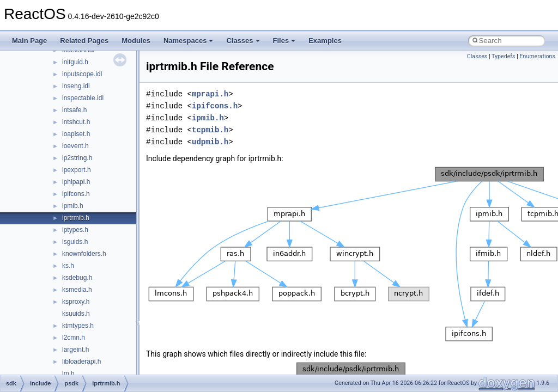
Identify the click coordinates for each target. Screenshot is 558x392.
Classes (243, 41)
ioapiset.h (76, 134)
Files (284, 41)
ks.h (68, 266)
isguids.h (75, 242)
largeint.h (75, 350)
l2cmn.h (74, 338)
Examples (325, 41)
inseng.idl (76, 86)
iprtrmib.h (76, 218)
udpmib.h (210, 142)
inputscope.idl (82, 74)
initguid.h (75, 62)
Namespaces (189, 41)
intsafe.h (74, 110)
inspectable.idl (83, 98)
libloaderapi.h (81, 362)
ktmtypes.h (78, 326)
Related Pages (84, 41)
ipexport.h (77, 170)
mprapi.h (210, 94)
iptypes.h (75, 230)
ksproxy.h (76, 302)
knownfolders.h (84, 254)
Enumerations (537, 56)
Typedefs (504, 56)
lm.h (68, 373)
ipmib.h (73, 206)
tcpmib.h (210, 130)
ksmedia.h (77, 290)
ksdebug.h (77, 278)
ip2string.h (77, 158)
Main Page (29, 41)
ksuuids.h (76, 314)
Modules (136, 41)
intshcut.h (76, 122)
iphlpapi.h (76, 182)
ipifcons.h (76, 194)
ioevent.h (75, 146)
